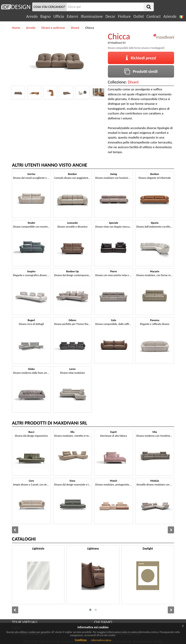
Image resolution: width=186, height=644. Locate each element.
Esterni (72, 16)
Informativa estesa (101, 640)
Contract (154, 16)
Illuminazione (92, 16)
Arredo (32, 16)
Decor (110, 16)
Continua (81, 640)
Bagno (45, 16)
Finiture (124, 16)
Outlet (138, 16)
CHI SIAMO (103, 622)
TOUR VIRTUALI (25, 622)
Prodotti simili (141, 71)
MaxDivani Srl (118, 43)
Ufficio (59, 16)
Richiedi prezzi (141, 58)
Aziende (170, 16)
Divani (133, 82)
